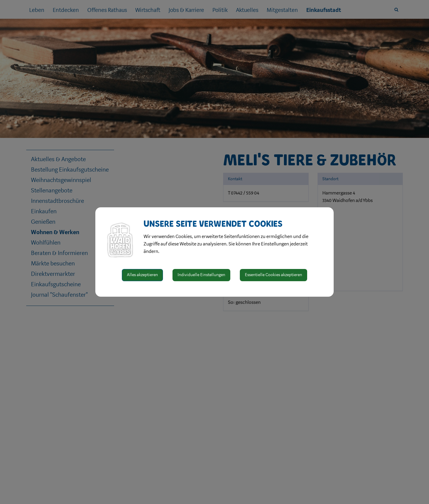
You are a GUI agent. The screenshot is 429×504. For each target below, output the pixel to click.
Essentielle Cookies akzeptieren (273, 275)
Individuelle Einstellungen (201, 275)
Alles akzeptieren (142, 275)
